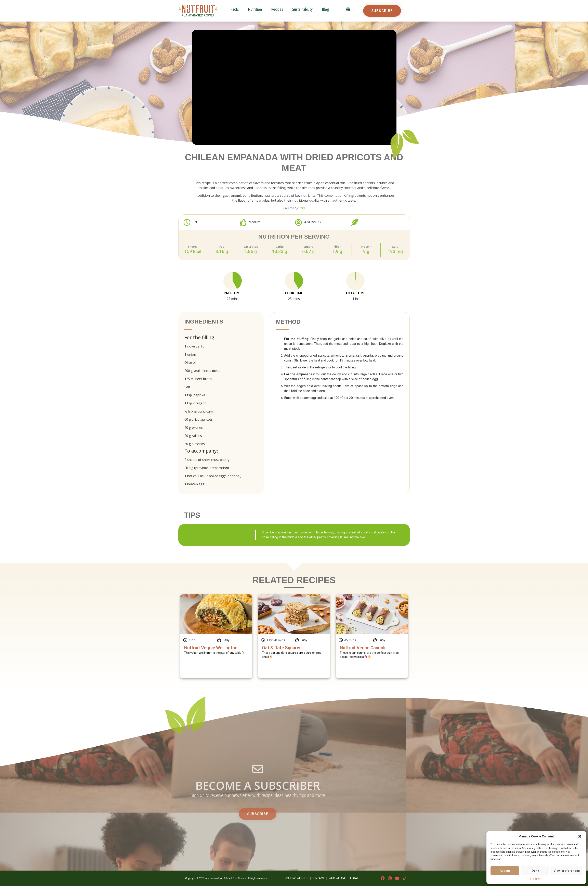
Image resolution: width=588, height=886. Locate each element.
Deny (535, 871)
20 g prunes (194, 428)
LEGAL (354, 878)
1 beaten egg (194, 484)
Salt (187, 387)
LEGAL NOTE (537, 879)
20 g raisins (193, 436)
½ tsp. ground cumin (200, 411)
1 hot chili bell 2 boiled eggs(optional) (213, 476)
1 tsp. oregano (195, 403)
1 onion (190, 354)
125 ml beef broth (198, 379)
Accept (505, 871)
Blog (325, 9)
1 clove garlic (194, 346)
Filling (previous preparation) (207, 468)
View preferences (567, 871)
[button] (580, 836)
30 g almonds (195, 444)
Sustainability (302, 9)
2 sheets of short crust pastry (207, 460)
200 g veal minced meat (202, 371)
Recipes (277, 9)
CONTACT (318, 878)
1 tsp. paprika (195, 395)
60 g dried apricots (199, 419)
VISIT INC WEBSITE (297, 878)
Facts (235, 9)
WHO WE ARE (337, 878)
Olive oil (190, 363)
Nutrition (255, 9)
